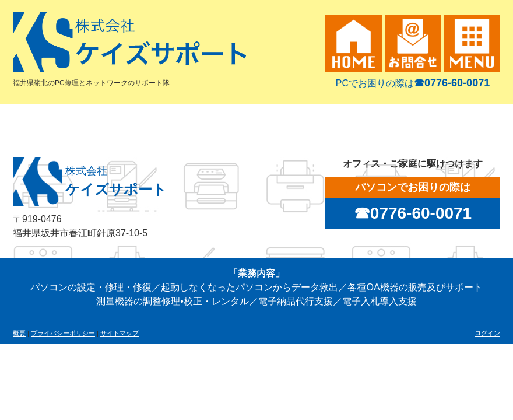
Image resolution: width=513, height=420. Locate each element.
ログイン (487, 333)
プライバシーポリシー (63, 333)
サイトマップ (120, 333)
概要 (19, 333)
